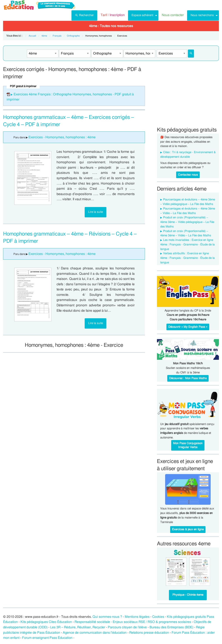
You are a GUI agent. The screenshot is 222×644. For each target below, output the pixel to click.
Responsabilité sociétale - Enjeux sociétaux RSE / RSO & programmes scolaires (133, 622)
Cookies (158, 617)
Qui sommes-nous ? (107, 617)
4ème (44, 36)
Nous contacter (173, 15)
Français (57, 36)
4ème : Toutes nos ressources (111, 26)
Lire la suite (96, 212)
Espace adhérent (142, 15)
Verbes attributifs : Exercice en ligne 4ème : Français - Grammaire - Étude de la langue (188, 258)
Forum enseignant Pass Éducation (47, 638)
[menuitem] (84, 15)
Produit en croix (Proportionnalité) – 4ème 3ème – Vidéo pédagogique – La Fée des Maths (187, 222)
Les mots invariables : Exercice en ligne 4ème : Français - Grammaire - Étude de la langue (188, 245)
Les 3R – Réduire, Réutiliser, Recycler (78, 627)
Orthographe (73, 36)
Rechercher (84, 15)
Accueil (32, 36)
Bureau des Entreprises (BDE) (171, 627)
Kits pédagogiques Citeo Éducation (46, 622)
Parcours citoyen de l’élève (127, 627)
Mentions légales (137, 617)
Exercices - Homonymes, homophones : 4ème (62, 137)
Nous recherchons (202, 15)
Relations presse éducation (149, 633)
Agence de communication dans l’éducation (95, 633)
